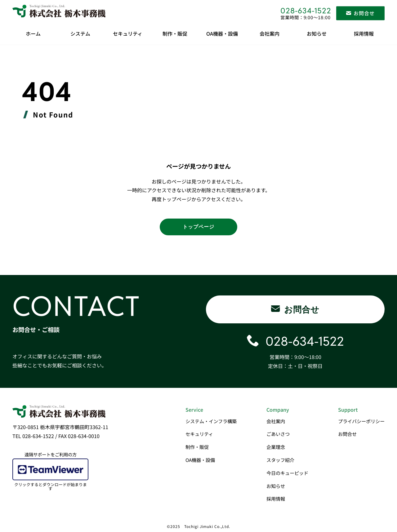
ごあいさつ (278, 434)
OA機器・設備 (222, 33)
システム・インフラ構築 (211, 421)
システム (80, 33)
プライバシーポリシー (361, 421)
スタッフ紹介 (280, 460)
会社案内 (270, 33)
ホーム (33, 33)
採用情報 (364, 33)
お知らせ (317, 33)
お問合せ (347, 434)
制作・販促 (175, 33)
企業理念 (276, 447)
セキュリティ (128, 33)
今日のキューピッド (287, 473)
